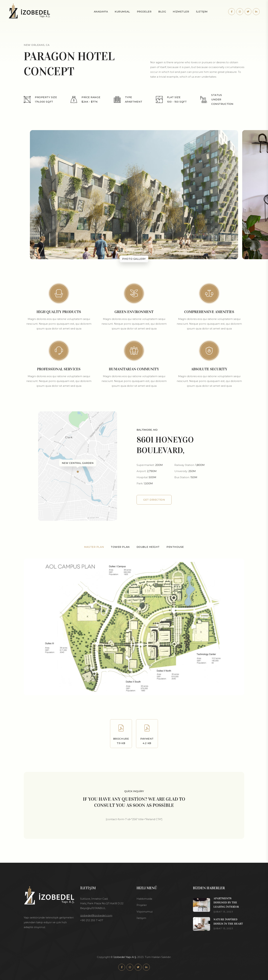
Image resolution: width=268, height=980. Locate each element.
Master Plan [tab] (94, 547)
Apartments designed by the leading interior (226, 903)
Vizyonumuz (145, 912)
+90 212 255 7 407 (92, 920)
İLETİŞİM (202, 12)
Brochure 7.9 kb (121, 735)
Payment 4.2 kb (147, 735)
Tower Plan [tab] (120, 547)
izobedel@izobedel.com (96, 915)
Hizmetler (181, 12)
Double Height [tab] (148, 547)
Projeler (144, 12)
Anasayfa (101, 12)
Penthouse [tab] (175, 547)
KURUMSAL (122, 12)
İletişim (141, 918)
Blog (162, 12)
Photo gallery (134, 259)
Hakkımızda (144, 899)
